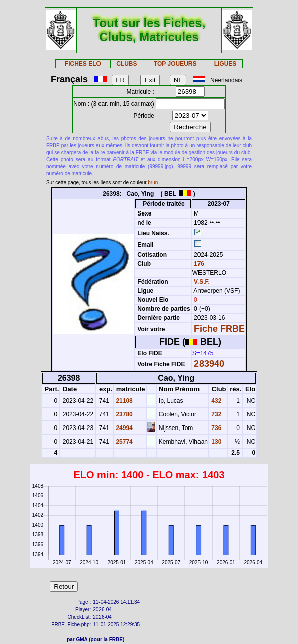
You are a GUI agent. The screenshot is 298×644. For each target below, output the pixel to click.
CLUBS (126, 64)
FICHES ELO (83, 64)
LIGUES (225, 64)
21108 (123, 401)
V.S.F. (202, 282)
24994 (123, 428)
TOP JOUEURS (175, 64)
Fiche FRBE (219, 329)
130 (215, 442)
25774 (123, 442)
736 (215, 428)
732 (215, 414)
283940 (209, 364)
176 (198, 264)
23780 (123, 414)
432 (215, 401)
